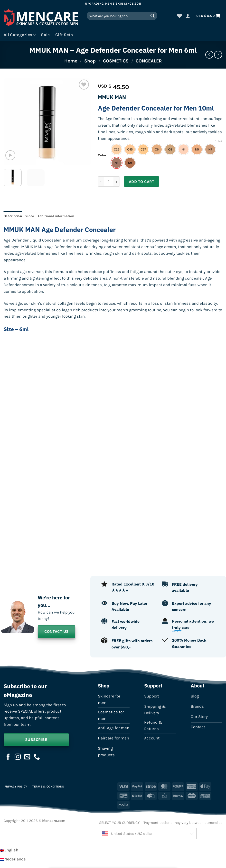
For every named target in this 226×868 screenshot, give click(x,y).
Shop (90, 61)
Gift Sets (64, 35)
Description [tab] (13, 216)
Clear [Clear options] (219, 141)
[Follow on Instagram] (18, 757)
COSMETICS (116, 61)
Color (102, 155)
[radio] (117, 149)
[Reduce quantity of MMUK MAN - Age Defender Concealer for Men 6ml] (101, 182)
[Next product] (209, 55)
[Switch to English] (9, 850)
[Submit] (153, 16)
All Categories (20, 35)
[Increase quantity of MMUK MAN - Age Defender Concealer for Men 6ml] (117, 182)
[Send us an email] (27, 757)
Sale (45, 35)
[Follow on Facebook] (8, 757)
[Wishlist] (179, 16)
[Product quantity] (109, 182)
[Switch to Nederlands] (13, 859)
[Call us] (37, 757)
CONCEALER (149, 61)
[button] (188, 16)
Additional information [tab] (56, 216)
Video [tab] (30, 216)
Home (71, 61)
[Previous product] (218, 55)
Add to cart (141, 182)
